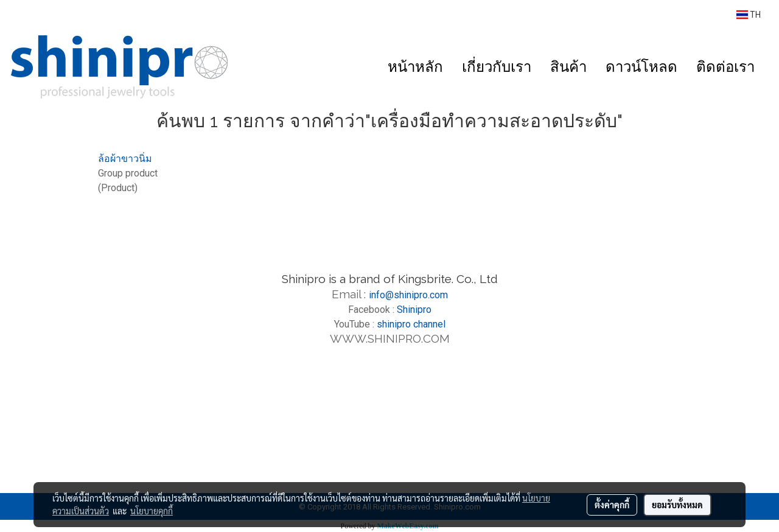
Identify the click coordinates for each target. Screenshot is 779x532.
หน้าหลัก (415, 67)
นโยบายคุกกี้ (152, 511)
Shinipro (414, 310)
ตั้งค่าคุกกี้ (612, 505)
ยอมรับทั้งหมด (677, 505)
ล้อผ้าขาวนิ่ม (125, 159)
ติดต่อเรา (725, 67)
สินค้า (568, 67)
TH (749, 15)
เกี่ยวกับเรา (497, 67)
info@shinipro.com (408, 295)
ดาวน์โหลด (641, 67)
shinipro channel (411, 324)
